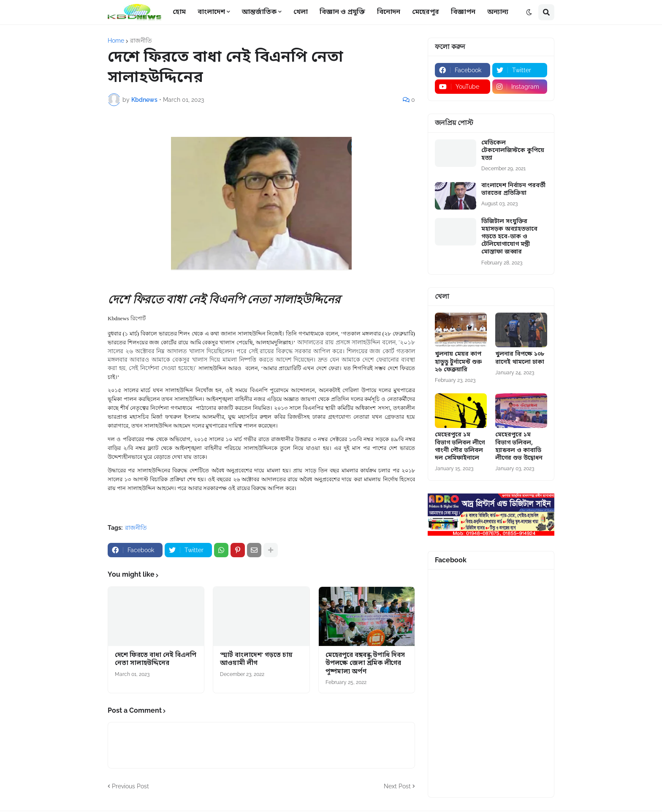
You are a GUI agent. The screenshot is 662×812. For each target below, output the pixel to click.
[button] (529, 12)
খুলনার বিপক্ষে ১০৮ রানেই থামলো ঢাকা (520, 358)
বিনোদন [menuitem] (389, 12)
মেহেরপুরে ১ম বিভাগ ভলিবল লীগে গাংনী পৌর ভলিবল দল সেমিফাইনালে (460, 447)
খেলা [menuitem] (301, 12)
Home (116, 41)
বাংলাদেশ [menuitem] (211, 12)
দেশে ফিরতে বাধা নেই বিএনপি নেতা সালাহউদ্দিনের (156, 660)
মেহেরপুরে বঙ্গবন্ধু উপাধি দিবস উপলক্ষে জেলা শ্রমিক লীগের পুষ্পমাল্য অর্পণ (365, 664)
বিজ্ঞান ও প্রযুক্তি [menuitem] (342, 12)
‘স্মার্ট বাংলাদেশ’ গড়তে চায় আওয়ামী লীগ (256, 660)
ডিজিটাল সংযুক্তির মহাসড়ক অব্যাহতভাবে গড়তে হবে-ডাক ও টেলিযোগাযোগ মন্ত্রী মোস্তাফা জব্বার (509, 237)
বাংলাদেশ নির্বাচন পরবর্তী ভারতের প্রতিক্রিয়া (513, 190)
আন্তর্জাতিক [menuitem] (259, 12)
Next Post (397, 786)
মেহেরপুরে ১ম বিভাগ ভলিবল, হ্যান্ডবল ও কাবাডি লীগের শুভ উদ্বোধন (519, 447)
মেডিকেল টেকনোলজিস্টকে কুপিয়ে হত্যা (513, 151)
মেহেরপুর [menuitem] (426, 12)
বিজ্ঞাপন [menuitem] (463, 12)
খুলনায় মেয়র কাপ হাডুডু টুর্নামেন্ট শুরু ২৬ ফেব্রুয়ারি (458, 362)
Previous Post (130, 786)
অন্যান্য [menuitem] (498, 12)
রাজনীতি (141, 41)
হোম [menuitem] (179, 12)
